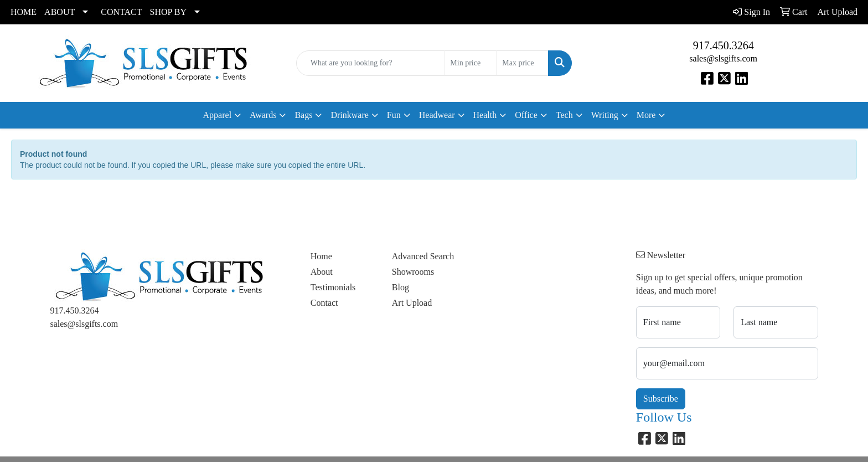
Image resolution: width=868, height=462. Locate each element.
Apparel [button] (218, 115)
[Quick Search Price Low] (470, 63)
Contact (324, 303)
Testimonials (333, 287)
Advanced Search (423, 256)
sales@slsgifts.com (723, 58)
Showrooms (413, 272)
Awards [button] (263, 115)
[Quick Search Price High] (522, 63)
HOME (24, 12)
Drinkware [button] (349, 115)
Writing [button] (605, 115)
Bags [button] (303, 115)
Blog (401, 287)
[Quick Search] (371, 63)
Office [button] (526, 115)
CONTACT (121, 12)
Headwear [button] (437, 115)
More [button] (646, 115)
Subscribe (661, 399)
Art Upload (412, 303)
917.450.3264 (724, 45)
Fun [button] (394, 115)
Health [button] (485, 115)
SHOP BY (169, 12)
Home (321, 256)
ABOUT (60, 12)
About (322, 272)
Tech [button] (564, 115)
